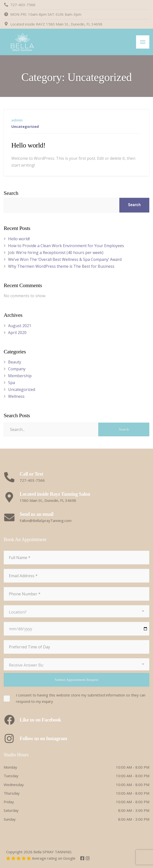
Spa (12, 383)
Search (11, 193)
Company (17, 369)
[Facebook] (83, 858)
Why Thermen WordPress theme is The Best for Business (61, 266)
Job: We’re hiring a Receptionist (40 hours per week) (56, 253)
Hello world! (28, 145)
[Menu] (143, 42)
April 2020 (17, 333)
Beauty (15, 362)
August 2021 (20, 326)
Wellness (16, 396)
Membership (20, 376)
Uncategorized (25, 126)
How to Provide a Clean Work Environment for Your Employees (66, 246)
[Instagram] (88, 858)
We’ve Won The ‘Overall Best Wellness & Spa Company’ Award (65, 259)
